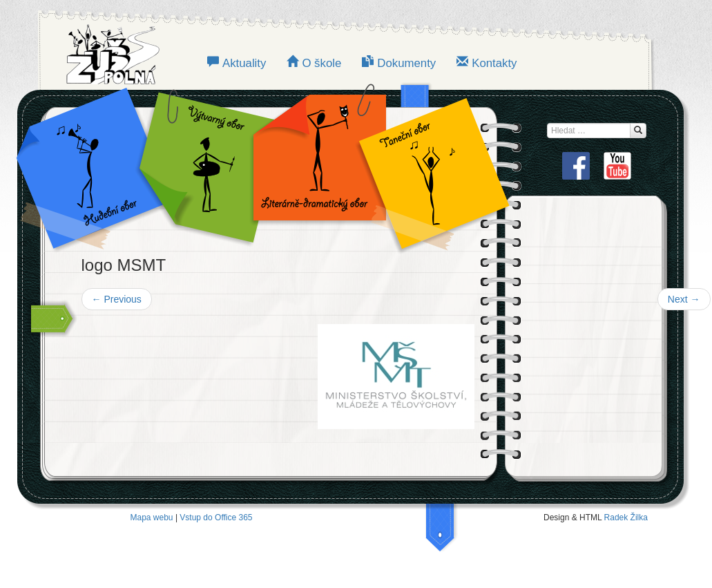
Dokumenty (406, 63)
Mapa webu (152, 518)
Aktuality (244, 63)
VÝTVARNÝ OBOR (204, 166)
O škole (321, 63)
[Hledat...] (638, 131)
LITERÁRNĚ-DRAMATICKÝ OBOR (316, 166)
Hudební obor (101, 166)
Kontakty (494, 63)
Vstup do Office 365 (216, 518)
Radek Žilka (626, 518)
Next (684, 299)
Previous (117, 299)
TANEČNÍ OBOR (427, 166)
